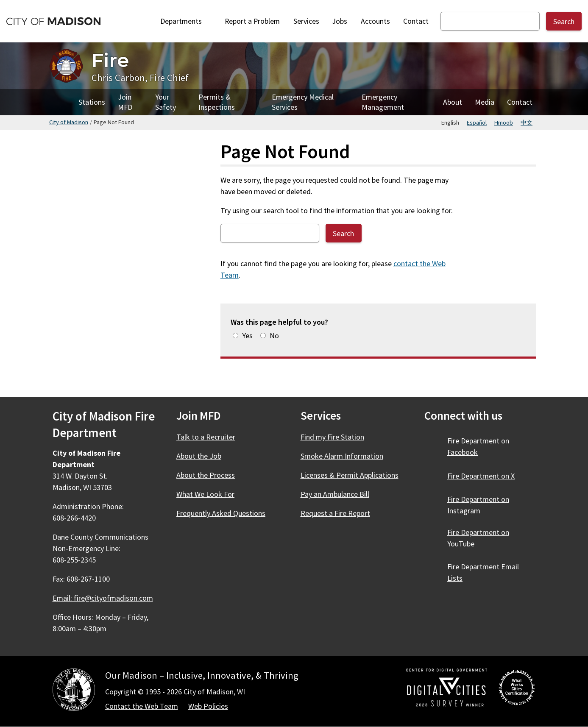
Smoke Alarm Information (342, 456)
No (274, 336)
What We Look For (205, 494)
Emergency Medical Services (303, 102)
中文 (527, 123)
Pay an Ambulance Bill (335, 494)
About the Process (206, 475)
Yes (247, 336)
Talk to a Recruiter (206, 437)
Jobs (340, 21)
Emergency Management (383, 102)
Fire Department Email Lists (483, 572)
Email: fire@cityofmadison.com (103, 598)
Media (485, 102)
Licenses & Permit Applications (350, 475)
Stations (92, 102)
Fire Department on (478, 446)
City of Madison (69, 122)
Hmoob (504, 123)
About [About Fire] (453, 102)
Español (477, 123)
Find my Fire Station (332, 437)
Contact (416, 21)
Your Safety (166, 102)
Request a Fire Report (335, 513)
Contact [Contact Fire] (520, 102)
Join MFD (125, 102)
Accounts (375, 21)
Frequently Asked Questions (221, 513)
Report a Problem (252, 21)
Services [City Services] (306, 21)
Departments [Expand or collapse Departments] (186, 21)
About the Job (199, 456)
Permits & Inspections (217, 102)
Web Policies (208, 706)
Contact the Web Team (142, 706)
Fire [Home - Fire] (110, 60)
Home (61, 102)
